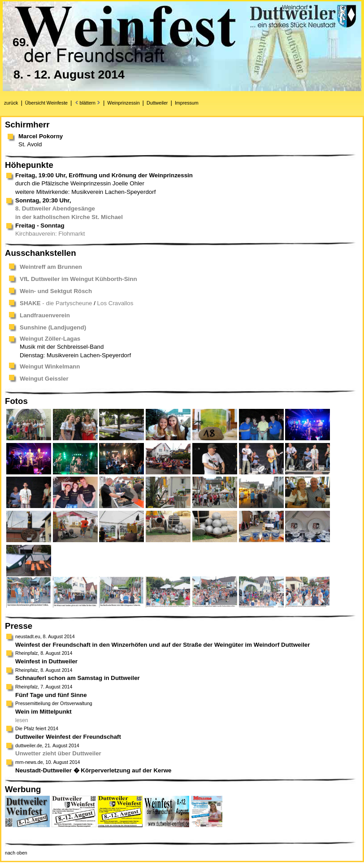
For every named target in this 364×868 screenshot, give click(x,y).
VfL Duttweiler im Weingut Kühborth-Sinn (78, 279)
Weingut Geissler (44, 379)
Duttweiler (157, 103)
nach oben (16, 853)
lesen (22, 720)
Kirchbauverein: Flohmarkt (50, 234)
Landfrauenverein (45, 315)
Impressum (187, 103)
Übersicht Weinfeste (46, 103)
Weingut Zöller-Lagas (50, 339)
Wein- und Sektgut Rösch (56, 291)
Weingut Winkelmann (50, 366)
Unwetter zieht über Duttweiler (58, 753)
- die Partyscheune (56, 303)
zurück (11, 103)
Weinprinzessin (124, 103)
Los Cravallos (115, 303)
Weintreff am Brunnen (51, 267)
